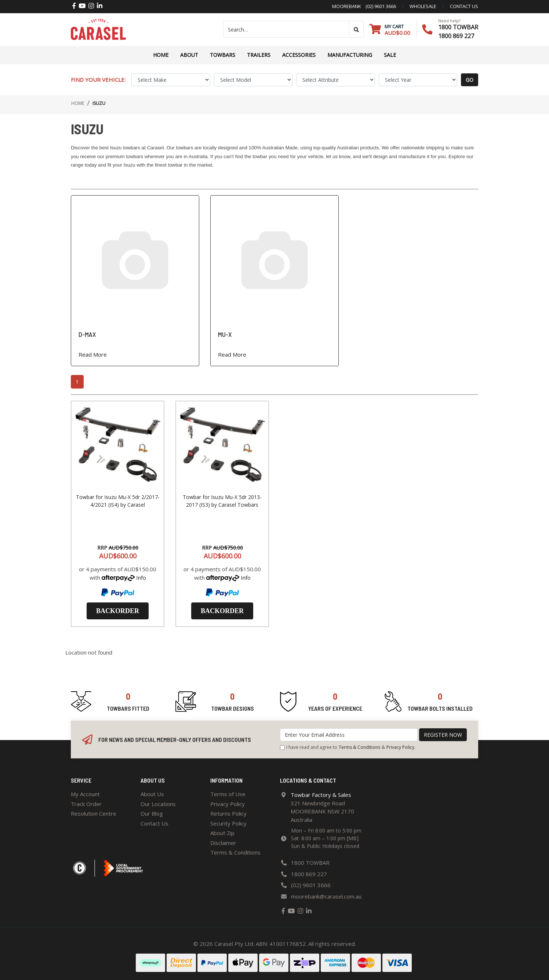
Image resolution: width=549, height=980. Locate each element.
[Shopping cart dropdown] (390, 30)
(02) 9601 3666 (379, 6)
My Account (85, 794)
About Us (152, 794)
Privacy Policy (400, 747)
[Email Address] (349, 735)
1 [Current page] (77, 382)
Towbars (223, 55)
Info (141, 578)
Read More (93, 354)
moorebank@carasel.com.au (326, 896)
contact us (464, 6)
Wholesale (423, 6)
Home (161, 55)
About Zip (222, 833)
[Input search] (286, 29)
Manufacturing (350, 55)
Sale (390, 55)
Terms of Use (228, 794)
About (189, 55)
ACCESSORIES (299, 55)
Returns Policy (228, 813)
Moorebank (347, 6)
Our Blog (152, 813)
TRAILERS (259, 55)
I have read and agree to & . (348, 747)
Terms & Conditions (359, 747)
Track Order (86, 804)
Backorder (118, 611)
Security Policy (228, 823)
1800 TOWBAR (458, 27)
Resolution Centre (94, 813)
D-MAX (87, 334)
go (470, 80)
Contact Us (154, 823)
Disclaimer (223, 843)
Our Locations (158, 804)
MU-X (225, 334)
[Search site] (356, 29)
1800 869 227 (456, 36)
